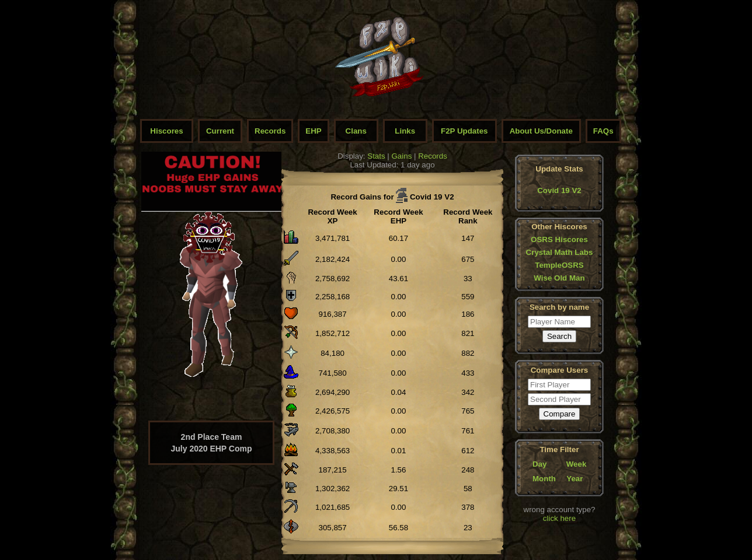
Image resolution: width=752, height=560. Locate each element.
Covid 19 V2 (559, 190)
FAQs (603, 131)
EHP (313, 131)
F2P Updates (464, 131)
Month (544, 479)
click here (559, 518)
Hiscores (166, 131)
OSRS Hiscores (559, 239)
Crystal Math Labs (560, 252)
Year (575, 479)
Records (270, 131)
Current (220, 131)
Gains (402, 156)
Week (577, 464)
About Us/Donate (541, 131)
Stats (376, 156)
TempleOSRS (559, 265)
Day (539, 464)
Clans (356, 131)
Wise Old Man (559, 278)
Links (405, 131)
